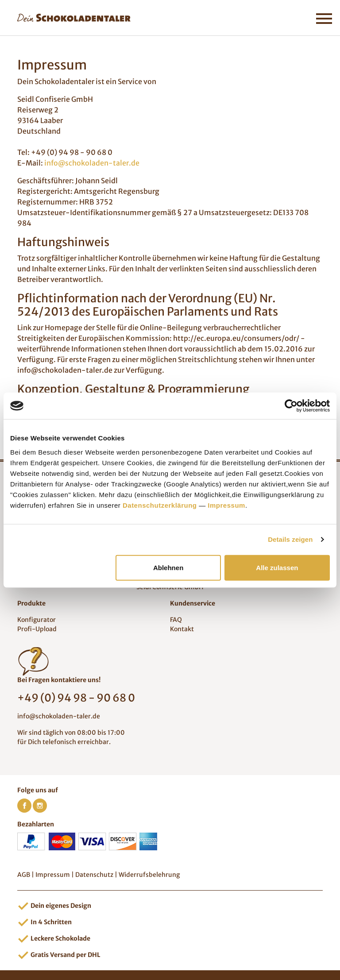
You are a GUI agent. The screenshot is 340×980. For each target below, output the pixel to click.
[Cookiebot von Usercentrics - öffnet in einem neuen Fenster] (291, 406)
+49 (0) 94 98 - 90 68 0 (76, 698)
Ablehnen (168, 567)
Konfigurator (37, 620)
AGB (24, 875)
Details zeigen (290, 539)
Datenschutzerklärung (160, 505)
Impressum (226, 505)
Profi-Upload (37, 629)
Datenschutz (94, 875)
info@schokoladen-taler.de (92, 163)
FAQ (176, 620)
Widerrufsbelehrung (149, 875)
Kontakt (182, 629)
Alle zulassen (277, 567)
